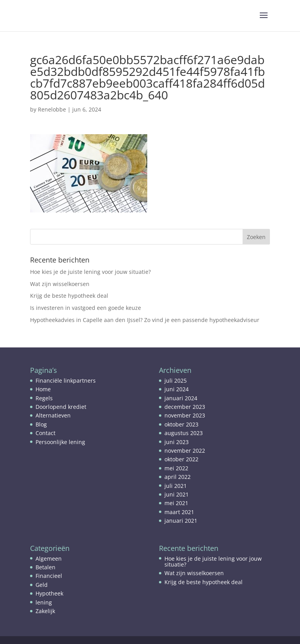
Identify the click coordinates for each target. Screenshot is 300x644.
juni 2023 (177, 442)
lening (44, 602)
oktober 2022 (181, 459)
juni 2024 (177, 389)
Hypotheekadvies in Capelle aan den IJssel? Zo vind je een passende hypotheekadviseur (145, 320)
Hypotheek (49, 593)
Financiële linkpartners (66, 380)
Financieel (49, 576)
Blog (41, 424)
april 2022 (178, 477)
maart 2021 (179, 512)
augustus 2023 (184, 433)
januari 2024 (181, 398)
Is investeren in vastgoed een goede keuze (86, 308)
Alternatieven (53, 415)
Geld (42, 585)
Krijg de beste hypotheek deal (69, 296)
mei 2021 (176, 503)
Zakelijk (45, 611)
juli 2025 (176, 380)
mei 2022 (176, 468)
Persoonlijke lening (60, 442)
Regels (44, 398)
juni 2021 (177, 494)
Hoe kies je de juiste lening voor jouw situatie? (90, 272)
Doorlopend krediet (61, 407)
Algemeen (49, 559)
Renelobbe (52, 109)
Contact (46, 433)
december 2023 (185, 407)
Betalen (46, 567)
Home (43, 389)
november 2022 (185, 451)
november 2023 (185, 415)
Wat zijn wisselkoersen (60, 284)
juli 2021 (176, 486)
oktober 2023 (181, 424)
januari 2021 (181, 521)
